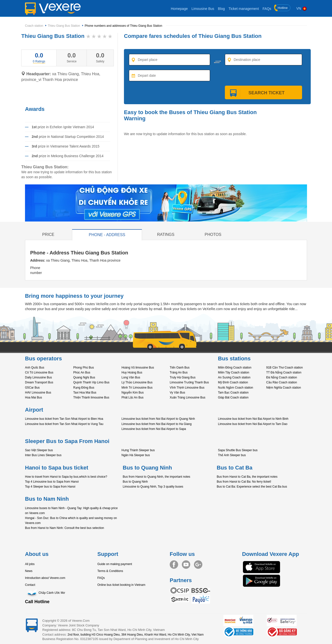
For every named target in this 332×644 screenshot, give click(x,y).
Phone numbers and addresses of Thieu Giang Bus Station (123, 26)
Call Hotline (37, 602)
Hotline (281, 8)
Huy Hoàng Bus (132, 372)
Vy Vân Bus (177, 393)
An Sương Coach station (234, 377)
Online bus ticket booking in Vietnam (121, 585)
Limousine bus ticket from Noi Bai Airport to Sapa (154, 429)
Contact (30, 585)
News (29, 571)
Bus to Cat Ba (235, 468)
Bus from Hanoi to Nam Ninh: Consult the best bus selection (65, 528)
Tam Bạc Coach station (233, 393)
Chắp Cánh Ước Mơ (45, 593)
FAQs (267, 9)
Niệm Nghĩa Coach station (284, 388)
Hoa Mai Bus (34, 397)
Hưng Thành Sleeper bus (138, 450)
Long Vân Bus (131, 377)
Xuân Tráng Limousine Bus (188, 397)
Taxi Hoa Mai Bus (85, 393)
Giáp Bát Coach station (233, 397)
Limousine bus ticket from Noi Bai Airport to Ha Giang (156, 424)
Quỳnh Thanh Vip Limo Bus (91, 382)
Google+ (198, 565)
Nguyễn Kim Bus (133, 393)
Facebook (174, 565)
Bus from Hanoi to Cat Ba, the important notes (247, 477)
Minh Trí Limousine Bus (137, 388)
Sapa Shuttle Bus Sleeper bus (238, 450)
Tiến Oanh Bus (180, 368)
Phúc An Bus (82, 372)
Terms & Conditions (110, 571)
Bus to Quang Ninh (147, 468)
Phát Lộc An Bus (132, 397)
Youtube (186, 565)
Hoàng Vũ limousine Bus (138, 368)
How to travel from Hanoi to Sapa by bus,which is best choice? (66, 477)
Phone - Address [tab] (107, 235)
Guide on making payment (115, 564)
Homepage (179, 9)
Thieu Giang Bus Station (64, 26)
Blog (221, 9)
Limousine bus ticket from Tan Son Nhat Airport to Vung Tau (64, 424)
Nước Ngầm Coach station (236, 388)
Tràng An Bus (179, 372)
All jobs (30, 564)
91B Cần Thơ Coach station (285, 368)
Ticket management (244, 9)
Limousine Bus (203, 9)
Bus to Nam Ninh (47, 499)
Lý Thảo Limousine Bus (137, 382)
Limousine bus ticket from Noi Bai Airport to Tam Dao (253, 424)
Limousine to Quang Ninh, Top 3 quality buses (153, 487)
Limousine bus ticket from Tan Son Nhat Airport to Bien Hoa (64, 419)
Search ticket (263, 93)
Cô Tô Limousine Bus (39, 372)
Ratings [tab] (166, 235)
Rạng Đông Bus (84, 388)
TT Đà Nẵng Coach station (284, 372)
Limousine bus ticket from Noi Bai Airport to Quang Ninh (158, 419)
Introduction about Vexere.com (45, 578)
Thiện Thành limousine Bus (91, 397)
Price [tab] (48, 235)
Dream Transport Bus (39, 382)
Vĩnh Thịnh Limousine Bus (187, 388)
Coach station (34, 26)
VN (302, 8)
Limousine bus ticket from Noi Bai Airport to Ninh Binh (253, 419)
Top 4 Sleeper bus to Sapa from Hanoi (50, 487)
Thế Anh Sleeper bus (232, 455)
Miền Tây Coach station (234, 372)
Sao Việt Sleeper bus (39, 450)
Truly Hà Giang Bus (183, 377)
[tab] (39, 61)
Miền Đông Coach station (235, 368)
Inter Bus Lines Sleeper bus (43, 455)
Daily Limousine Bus (38, 377)
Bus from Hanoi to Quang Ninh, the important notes (156, 477)
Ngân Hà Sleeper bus (136, 455)
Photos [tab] (213, 235)
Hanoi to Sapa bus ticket (57, 468)
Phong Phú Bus (83, 368)
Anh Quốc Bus (35, 368)
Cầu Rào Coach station (282, 382)
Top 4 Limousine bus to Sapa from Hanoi (52, 482)
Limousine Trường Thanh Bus (189, 382)
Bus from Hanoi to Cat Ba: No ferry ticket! (244, 482)
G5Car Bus (32, 388)
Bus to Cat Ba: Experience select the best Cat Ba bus (252, 487)
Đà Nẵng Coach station (282, 377)
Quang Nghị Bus (84, 377)
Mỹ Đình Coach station (233, 382)
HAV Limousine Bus (38, 393)
